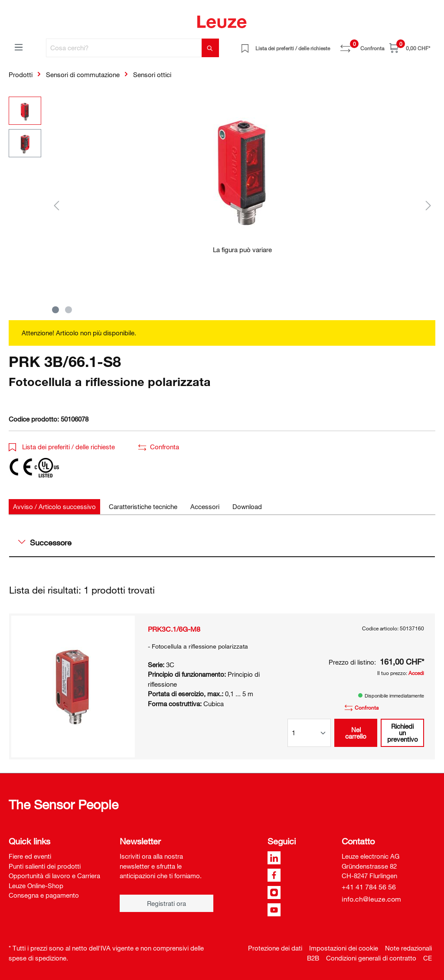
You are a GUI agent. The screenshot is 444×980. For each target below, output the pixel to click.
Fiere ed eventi (30, 856)
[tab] (54, 507)
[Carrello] (410, 48)
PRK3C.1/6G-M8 (174, 629)
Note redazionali (408, 948)
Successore (45, 542)
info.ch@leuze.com (371, 899)
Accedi (416, 673)
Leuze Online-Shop (36, 886)
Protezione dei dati (275, 948)
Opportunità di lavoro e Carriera (54, 876)
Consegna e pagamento (44, 895)
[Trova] (210, 48)
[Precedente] (56, 205)
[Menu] (19, 47)
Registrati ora (166, 903)
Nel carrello (356, 733)
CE (428, 958)
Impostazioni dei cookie (344, 948)
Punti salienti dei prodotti (45, 866)
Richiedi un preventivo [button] (403, 733)
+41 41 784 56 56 (369, 887)
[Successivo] (428, 205)
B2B (313, 958)
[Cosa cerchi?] (124, 48)
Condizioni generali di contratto (371, 958)
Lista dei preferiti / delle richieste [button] (62, 447)
